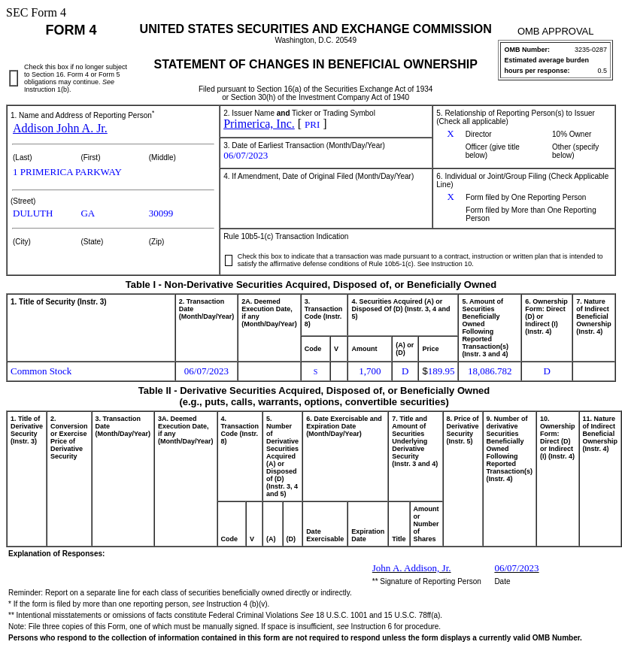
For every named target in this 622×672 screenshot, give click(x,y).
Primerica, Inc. (259, 124)
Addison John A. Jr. (60, 128)
